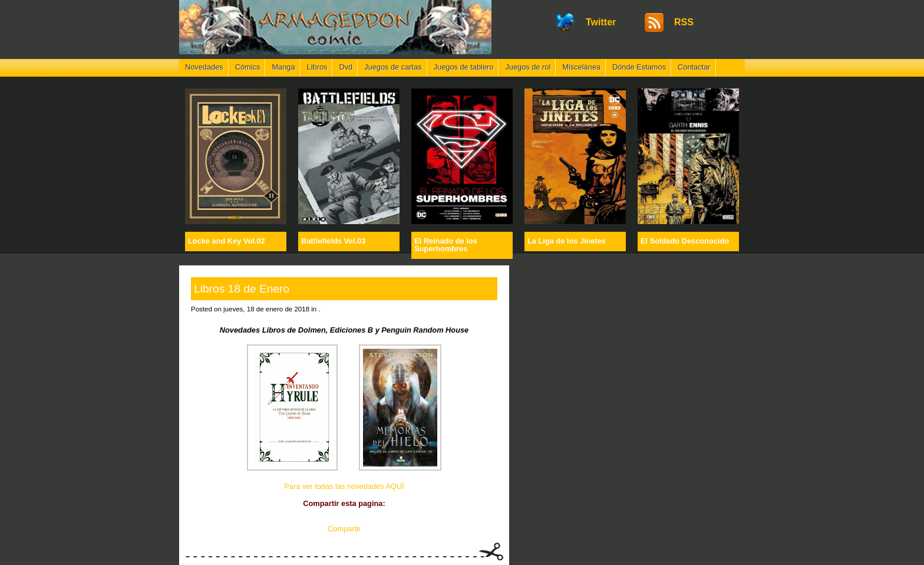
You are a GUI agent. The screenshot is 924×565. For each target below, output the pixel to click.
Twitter (601, 22)
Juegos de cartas (393, 67)
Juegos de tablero (464, 67)
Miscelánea (581, 67)
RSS (684, 22)
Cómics (248, 67)
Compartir (344, 529)
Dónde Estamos (639, 67)
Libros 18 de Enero (242, 289)
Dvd (346, 67)
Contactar (694, 67)
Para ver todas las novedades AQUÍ (344, 486)
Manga (283, 67)
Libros (317, 67)
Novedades (204, 67)
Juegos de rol (528, 67)
